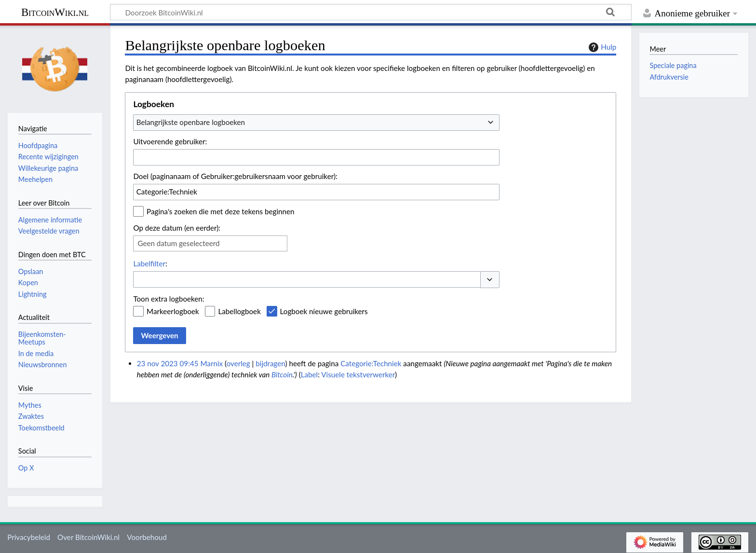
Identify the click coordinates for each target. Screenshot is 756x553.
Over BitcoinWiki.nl (88, 537)
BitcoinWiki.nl (55, 12)
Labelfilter (149, 263)
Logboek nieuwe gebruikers (324, 311)
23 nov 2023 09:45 (168, 363)
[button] (490, 280)
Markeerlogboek (173, 311)
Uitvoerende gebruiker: (170, 141)
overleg (238, 363)
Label (309, 374)
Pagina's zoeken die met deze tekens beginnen (220, 211)
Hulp (601, 47)
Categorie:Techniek (371, 363)
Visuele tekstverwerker (358, 374)
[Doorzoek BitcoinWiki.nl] (371, 12)
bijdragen (270, 363)
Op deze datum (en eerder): (177, 228)
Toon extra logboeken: (169, 299)
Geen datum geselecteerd (178, 243)
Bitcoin (282, 374)
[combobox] (316, 123)
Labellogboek (239, 311)
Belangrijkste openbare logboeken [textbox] (191, 122)
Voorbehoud (147, 537)
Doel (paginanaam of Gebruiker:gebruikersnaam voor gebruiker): (235, 176)
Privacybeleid (29, 537)
